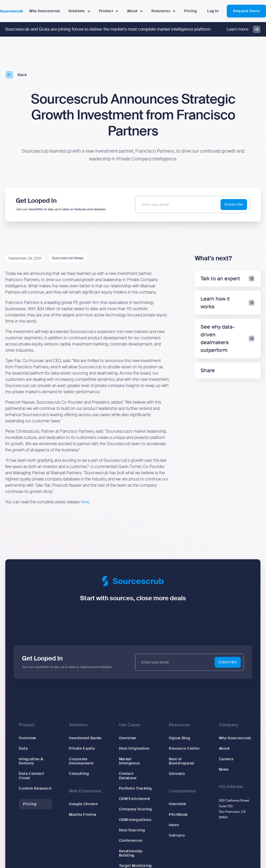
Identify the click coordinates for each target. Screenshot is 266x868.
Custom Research (36, 788)
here (85, 502)
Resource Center (184, 749)
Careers (225, 759)
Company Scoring (135, 809)
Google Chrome (84, 804)
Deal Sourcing (132, 830)
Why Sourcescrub (234, 738)
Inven (174, 825)
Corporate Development (82, 761)
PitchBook (178, 814)
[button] (79, 11)
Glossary (177, 774)
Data (24, 749)
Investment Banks (86, 738)
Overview (28, 738)
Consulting (80, 774)
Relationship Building (131, 853)
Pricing (31, 804)
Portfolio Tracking (135, 788)
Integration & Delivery (32, 761)
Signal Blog (179, 738)
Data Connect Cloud (32, 776)
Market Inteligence (129, 761)
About (224, 749)
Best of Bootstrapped (181, 761)
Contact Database (128, 776)
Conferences (131, 840)
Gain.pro (177, 835)
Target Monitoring (135, 865)
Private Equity (83, 749)
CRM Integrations (135, 819)
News (223, 770)
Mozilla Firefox (83, 814)
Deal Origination (134, 749)
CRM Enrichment (134, 799)
